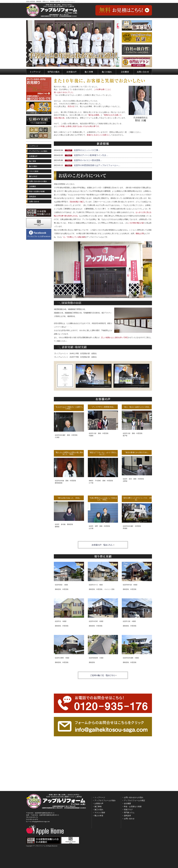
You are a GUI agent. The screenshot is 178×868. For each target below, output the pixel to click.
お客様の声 (99, 804)
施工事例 (98, 807)
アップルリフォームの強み (105, 800)
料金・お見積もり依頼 (133, 807)
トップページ (100, 797)
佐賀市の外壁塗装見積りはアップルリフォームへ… (97, 165)
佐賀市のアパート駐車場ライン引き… (91, 155)
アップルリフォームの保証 (134, 800)
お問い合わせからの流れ (134, 797)
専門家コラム (129, 813)
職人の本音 (99, 816)
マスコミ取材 (100, 813)
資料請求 (127, 816)
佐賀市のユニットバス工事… (87, 150)
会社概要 (127, 804)
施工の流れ (99, 810)
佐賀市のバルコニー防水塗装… (88, 160)
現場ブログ (128, 810)
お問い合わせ (129, 819)
